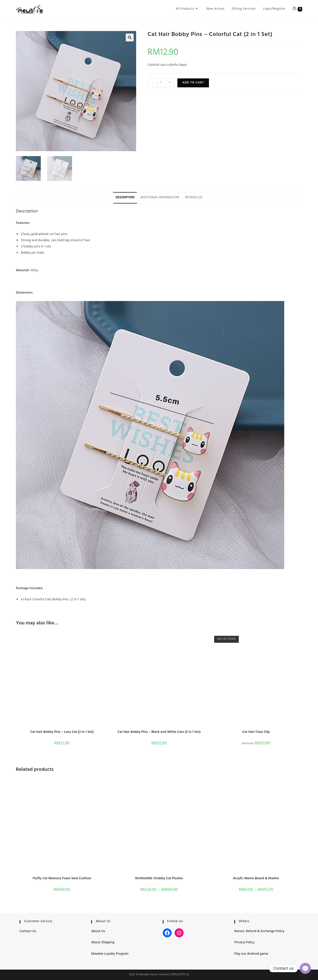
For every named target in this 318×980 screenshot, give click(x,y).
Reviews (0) (194, 198)
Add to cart (193, 83)
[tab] (125, 198)
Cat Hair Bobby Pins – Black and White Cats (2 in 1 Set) (159, 732)
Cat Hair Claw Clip (256, 732)
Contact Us (28, 931)
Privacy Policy (244, 943)
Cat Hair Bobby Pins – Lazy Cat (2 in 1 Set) (62, 732)
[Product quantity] (161, 83)
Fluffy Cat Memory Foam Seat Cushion (62, 879)
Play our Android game (251, 954)
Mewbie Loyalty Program (110, 954)
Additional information (160, 198)
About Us (98, 931)
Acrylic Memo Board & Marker (256, 879)
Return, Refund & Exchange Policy (259, 931)
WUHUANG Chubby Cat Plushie (159, 879)
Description (125, 198)
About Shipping (103, 943)
